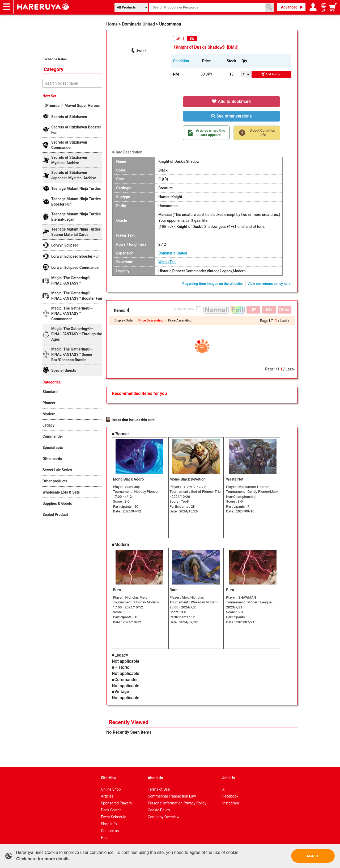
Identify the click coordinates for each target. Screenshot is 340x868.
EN (192, 39)
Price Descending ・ (153, 320)
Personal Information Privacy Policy (177, 799)
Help (105, 833)
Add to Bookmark (231, 101)
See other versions (231, 116)
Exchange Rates (55, 59)
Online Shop (111, 785)
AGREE (313, 856)
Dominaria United (173, 253)
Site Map (108, 774)
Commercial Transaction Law (172, 792)
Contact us (110, 827)
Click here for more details (43, 859)
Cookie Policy (159, 806)
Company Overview (163, 813)
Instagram (231, 799)
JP (178, 39)
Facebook (230, 792)
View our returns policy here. (270, 284)
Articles (107, 792)
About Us (155, 774)
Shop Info (109, 820)
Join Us (229, 774)
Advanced (289, 7)
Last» (285, 321)
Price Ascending (180, 320)
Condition (181, 61)
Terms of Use (159, 785)
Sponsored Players (116, 799)
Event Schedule (114, 813)
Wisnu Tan (167, 262)
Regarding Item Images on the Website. (212, 284)
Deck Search (111, 806)
